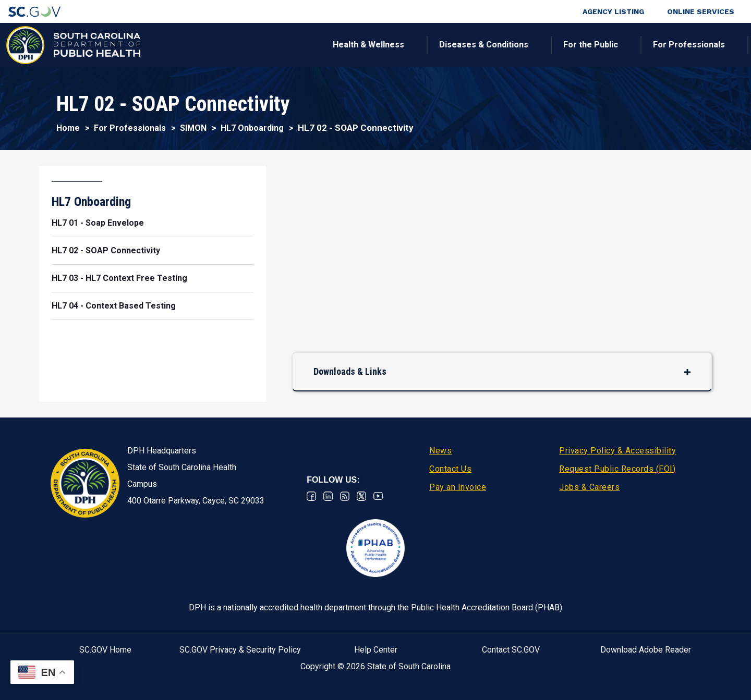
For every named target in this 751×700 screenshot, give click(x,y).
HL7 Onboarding (252, 128)
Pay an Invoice (458, 487)
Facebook (311, 496)
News (440, 451)
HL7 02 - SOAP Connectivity (106, 250)
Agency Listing (613, 11)
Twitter (361, 496)
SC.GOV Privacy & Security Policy (240, 650)
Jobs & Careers (589, 487)
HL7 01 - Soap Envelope (98, 223)
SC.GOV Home (105, 650)
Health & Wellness (192, 45)
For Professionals (512, 45)
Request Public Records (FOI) (617, 469)
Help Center (376, 650)
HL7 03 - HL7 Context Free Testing (119, 278)
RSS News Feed (345, 496)
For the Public (414, 45)
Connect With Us (675, 45)
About (595, 45)
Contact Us (450, 469)
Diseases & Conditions (307, 45)
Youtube (378, 496)
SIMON (193, 128)
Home (68, 128)
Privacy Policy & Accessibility (617, 451)
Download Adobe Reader (646, 650)
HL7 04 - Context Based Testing (114, 306)
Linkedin (328, 496)
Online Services (701, 11)
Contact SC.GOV (511, 650)
